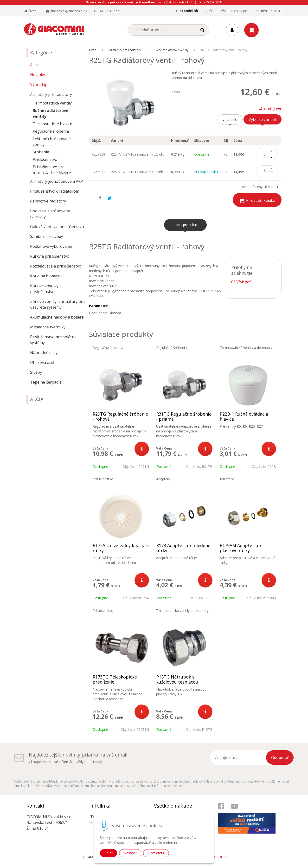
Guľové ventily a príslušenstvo (57, 227)
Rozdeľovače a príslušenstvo (56, 266)
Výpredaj (38, 85)
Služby (36, 372)
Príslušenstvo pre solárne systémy (53, 340)
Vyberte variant (263, 119)
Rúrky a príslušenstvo (50, 256)
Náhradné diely (44, 352)
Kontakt (277, 11)
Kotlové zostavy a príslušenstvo (46, 289)
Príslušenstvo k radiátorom (55, 191)
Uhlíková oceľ (42, 362)
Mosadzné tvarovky (48, 327)
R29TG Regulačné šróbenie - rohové (120, 417)
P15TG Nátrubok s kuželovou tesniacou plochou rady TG (177, 682)
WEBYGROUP (215, 857)
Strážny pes (270, 108)
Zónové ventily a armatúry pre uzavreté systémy (57, 304)
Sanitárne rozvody (47, 236)
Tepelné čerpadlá (46, 382)
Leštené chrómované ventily (52, 142)
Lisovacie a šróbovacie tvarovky (50, 214)
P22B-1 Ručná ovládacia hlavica (244, 417)
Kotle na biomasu (46, 276)
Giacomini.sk (187, 11)
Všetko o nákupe (234, 11)
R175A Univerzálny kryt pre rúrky (121, 548)
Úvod (30, 11)
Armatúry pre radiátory (51, 94)
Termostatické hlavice (52, 124)
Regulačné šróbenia (51, 131)
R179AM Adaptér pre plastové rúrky (241, 548)
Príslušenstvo (45, 159)
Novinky (38, 75)
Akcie (35, 65)
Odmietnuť (156, 853)
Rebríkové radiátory (48, 201)
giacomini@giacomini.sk (69, 11)
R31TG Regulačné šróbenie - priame (184, 417)
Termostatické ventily (52, 103)
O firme (212, 11)
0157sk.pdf (241, 282)
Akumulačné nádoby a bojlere (57, 317)
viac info (230, 119)
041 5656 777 (108, 11)
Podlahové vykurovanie (51, 246)
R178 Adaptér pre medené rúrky (183, 548)
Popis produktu (185, 225)
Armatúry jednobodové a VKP (57, 181)
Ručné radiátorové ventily (51, 113)
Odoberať (280, 757)
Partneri (261, 11)
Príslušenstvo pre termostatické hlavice (52, 170)
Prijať (109, 853)
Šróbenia (41, 152)
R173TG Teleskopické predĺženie (115, 679)
